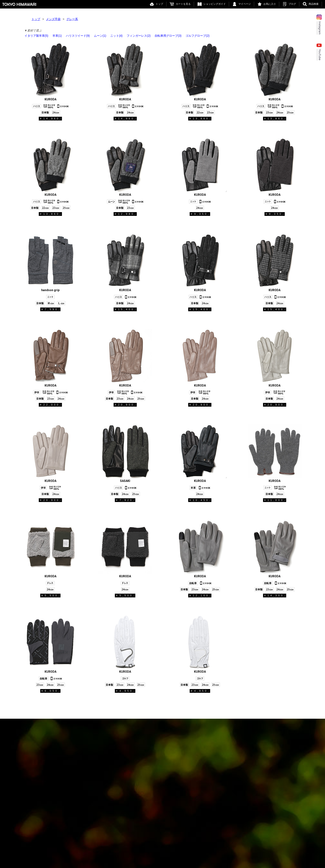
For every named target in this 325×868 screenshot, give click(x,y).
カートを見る (183, 4)
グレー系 (72, 19)
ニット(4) (116, 36)
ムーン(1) (100, 36)
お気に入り (270, 4)
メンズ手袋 (53, 19)
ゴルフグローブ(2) (197, 36)
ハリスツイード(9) (78, 36)
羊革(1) (57, 36)
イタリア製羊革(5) (36, 36)
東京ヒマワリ (19, 4)
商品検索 (314, 4)
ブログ (292, 4)
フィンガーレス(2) (139, 36)
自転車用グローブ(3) (168, 36)
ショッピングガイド (215, 4)
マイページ (245, 4)
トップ (159, 4)
